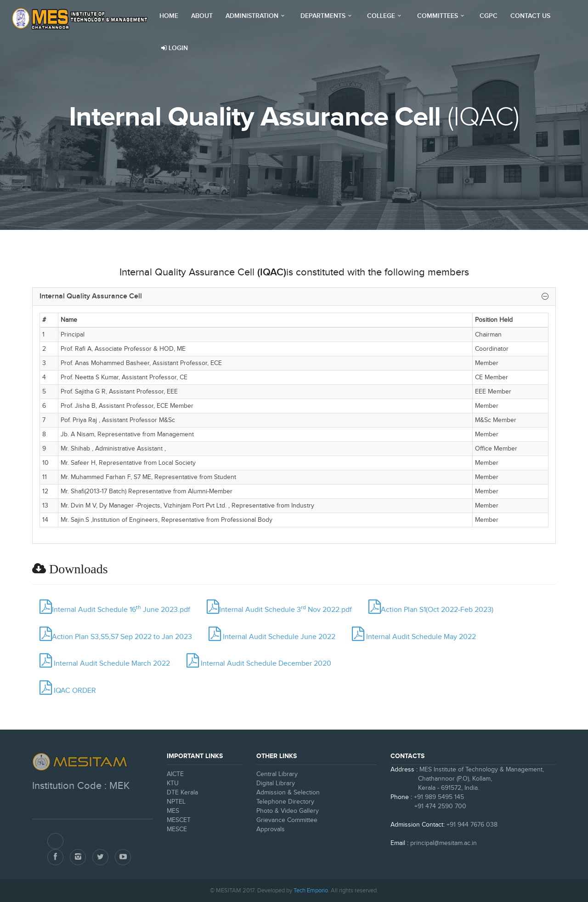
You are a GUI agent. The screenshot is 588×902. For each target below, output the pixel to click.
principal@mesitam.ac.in (444, 843)
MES (173, 811)
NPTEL (176, 802)
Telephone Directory (285, 802)
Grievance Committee (287, 820)
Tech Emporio (311, 891)
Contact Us (530, 16)
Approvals (271, 829)
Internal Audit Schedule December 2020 (259, 664)
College (386, 16)
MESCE (177, 829)
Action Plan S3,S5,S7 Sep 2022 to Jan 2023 (116, 637)
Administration (257, 16)
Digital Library (276, 783)
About (202, 16)
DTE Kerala (182, 793)
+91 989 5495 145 (439, 797)
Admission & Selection (288, 793)
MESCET (179, 820)
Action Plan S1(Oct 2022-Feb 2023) (431, 610)
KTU (173, 783)
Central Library (277, 774)
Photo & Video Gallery (288, 811)
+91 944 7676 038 (472, 825)
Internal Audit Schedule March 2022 (105, 664)
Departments (328, 16)
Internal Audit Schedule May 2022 (414, 637)
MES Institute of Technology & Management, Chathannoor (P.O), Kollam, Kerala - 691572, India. (467, 779)
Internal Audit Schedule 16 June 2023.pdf (115, 610)
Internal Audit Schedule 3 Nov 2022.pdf (279, 610)
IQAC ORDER (68, 691)
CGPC (489, 16)
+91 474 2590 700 (428, 806)
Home (169, 16)
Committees (442, 16)
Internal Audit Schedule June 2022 (272, 637)
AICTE (175, 774)
